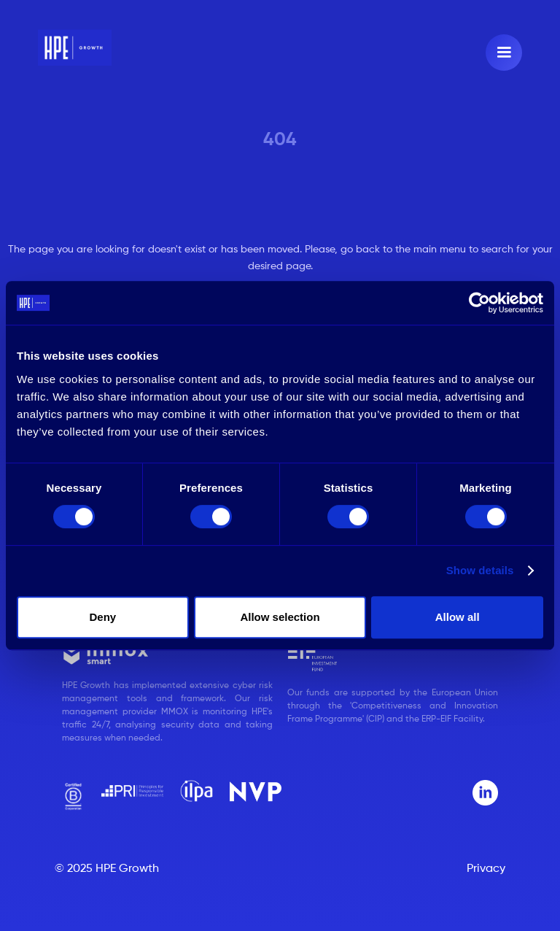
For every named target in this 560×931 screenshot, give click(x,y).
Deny (102, 617)
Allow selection (280, 617)
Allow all (458, 617)
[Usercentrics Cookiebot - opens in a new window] (479, 303)
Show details (480, 570)
